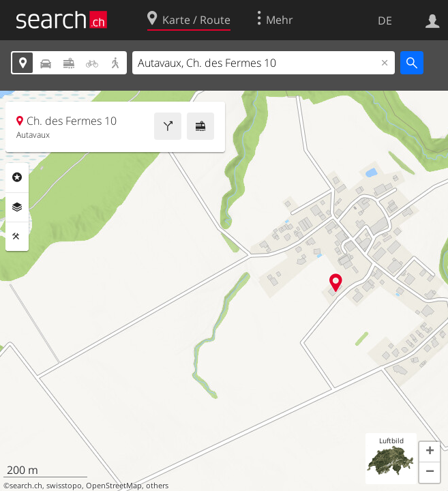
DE (385, 20)
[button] (430, 452)
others (157, 486)
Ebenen (17, 207)
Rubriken (17, 177)
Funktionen (17, 237)
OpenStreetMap (114, 486)
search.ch (26, 486)
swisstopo (64, 486)
